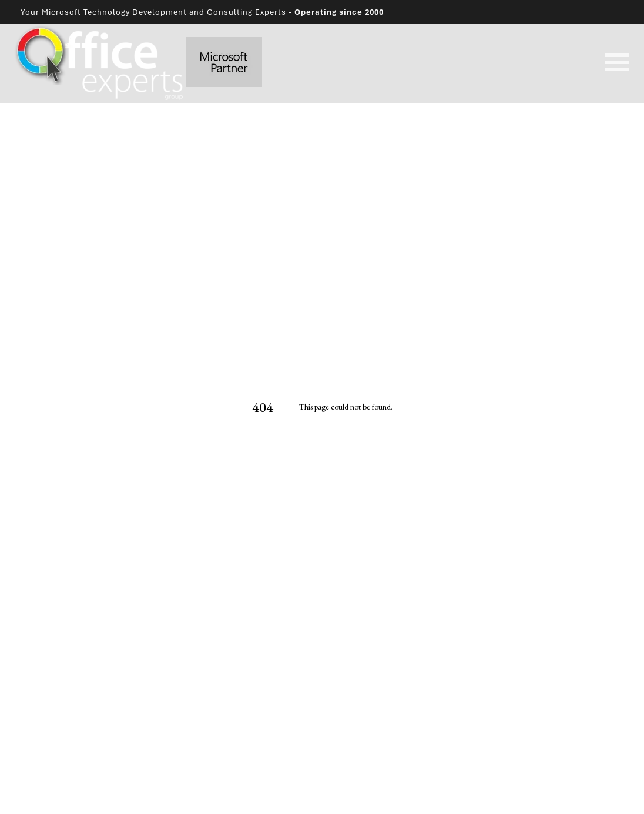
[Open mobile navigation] (617, 63)
